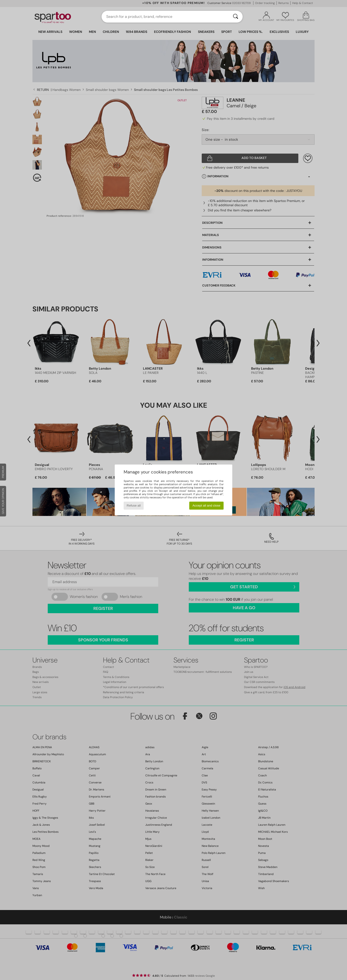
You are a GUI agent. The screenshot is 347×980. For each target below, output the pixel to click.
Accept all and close (207, 505)
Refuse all (134, 505)
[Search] (236, 17)
